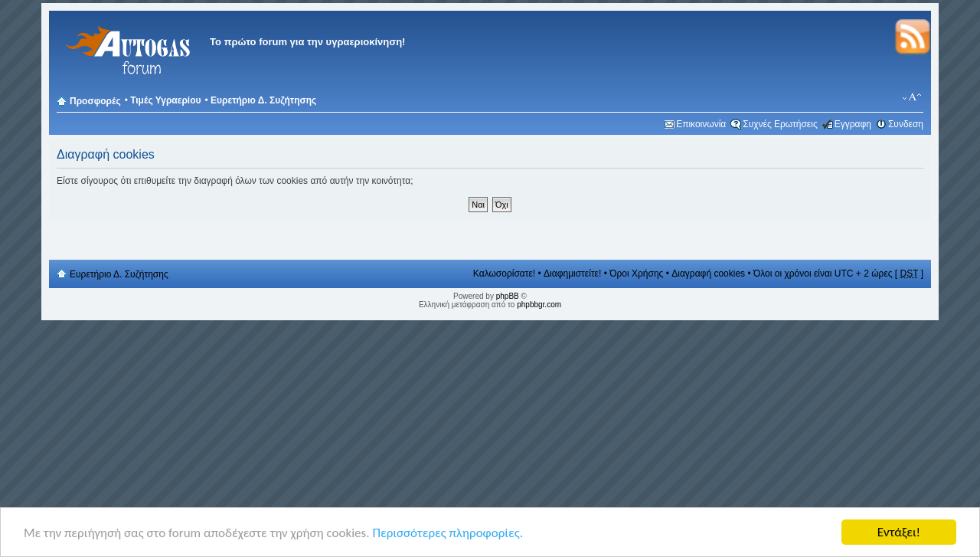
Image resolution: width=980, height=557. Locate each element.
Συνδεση (906, 124)
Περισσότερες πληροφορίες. (448, 534)
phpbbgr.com (539, 305)
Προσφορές (95, 101)
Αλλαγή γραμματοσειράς (912, 97)
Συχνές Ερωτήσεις (780, 124)
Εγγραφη (853, 124)
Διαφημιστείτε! (572, 274)
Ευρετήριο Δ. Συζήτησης (263, 100)
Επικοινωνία (701, 124)
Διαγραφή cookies (708, 274)
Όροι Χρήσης (636, 274)
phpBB (508, 296)
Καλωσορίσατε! (504, 274)
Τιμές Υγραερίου (165, 100)
